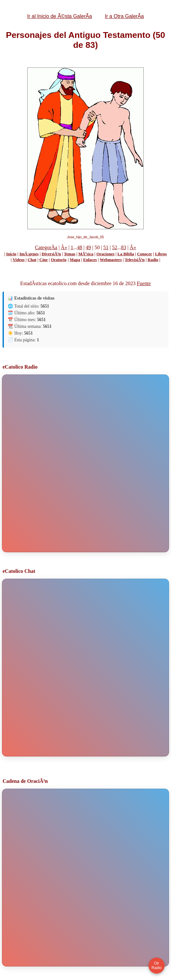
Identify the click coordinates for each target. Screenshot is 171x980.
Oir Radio (156, 966)
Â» (133, 247)
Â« (64, 247)
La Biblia (126, 254)
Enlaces (90, 260)
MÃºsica (86, 254)
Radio (153, 260)
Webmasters (111, 260)
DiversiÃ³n (51, 254)
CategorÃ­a (46, 247)
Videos (18, 260)
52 (115, 247)
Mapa (75, 260)
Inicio (11, 254)
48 (80, 247)
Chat (32, 260)
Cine (44, 260)
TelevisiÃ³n (135, 260)
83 (124, 247)
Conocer (145, 254)
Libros (161, 254)
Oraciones (105, 254)
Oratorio (59, 260)
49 (89, 247)
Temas (70, 254)
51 (106, 247)
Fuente (144, 283)
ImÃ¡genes (29, 254)
